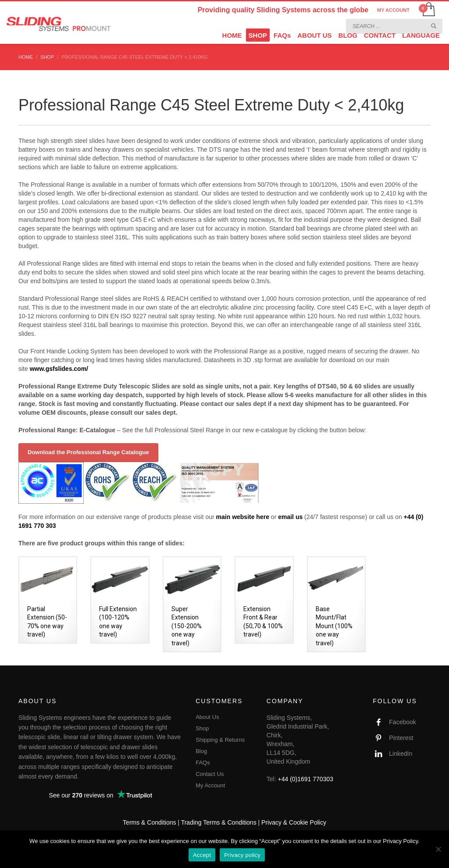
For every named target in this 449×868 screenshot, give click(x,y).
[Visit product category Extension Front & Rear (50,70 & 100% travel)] (264, 600)
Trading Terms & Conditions (219, 822)
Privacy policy (242, 855)
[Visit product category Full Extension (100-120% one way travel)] (120, 600)
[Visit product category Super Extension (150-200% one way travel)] (192, 604)
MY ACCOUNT (393, 10)
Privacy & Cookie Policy (294, 822)
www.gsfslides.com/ (59, 369)
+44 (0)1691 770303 (306, 779)
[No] (438, 849)
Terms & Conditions (149, 822)
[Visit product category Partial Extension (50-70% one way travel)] (48, 600)
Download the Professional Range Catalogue (88, 452)
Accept (202, 855)
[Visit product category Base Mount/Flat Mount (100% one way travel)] (336, 604)
